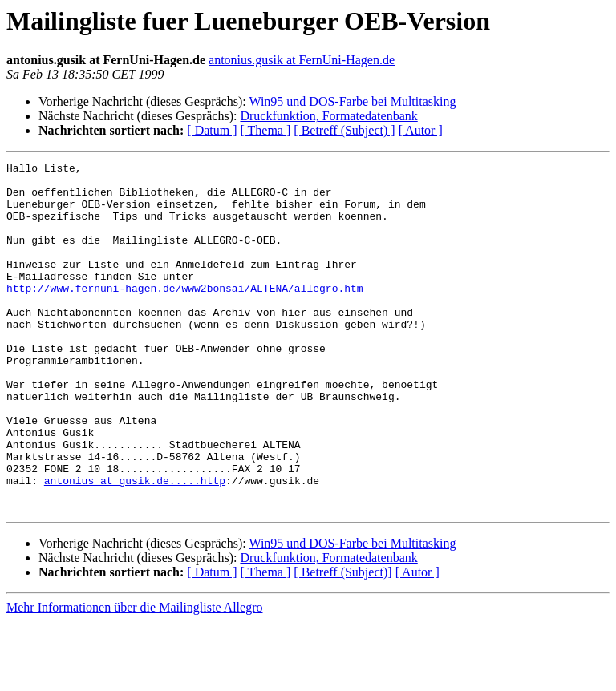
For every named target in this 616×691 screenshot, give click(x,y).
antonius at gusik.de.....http (135, 545)
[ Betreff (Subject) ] (344, 130)
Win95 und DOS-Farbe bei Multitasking (352, 101)
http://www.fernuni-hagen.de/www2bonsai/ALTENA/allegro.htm (185, 314)
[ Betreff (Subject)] (342, 642)
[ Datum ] (212, 130)
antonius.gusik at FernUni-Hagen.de (302, 60)
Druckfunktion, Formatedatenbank (328, 116)
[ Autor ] (421, 130)
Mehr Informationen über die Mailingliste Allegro (134, 677)
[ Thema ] (266, 130)
